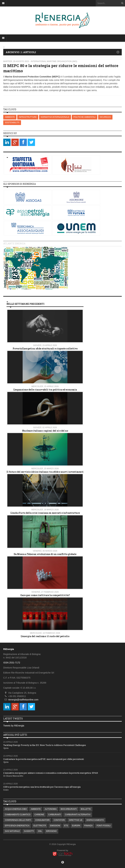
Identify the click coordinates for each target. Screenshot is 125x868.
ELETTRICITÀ (40, 826)
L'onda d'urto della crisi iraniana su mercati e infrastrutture (45, 513)
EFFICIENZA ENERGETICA (17, 826)
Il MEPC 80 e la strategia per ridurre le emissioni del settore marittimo (61, 68)
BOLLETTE (86, 809)
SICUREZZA (105, 117)
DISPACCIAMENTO (95, 820)
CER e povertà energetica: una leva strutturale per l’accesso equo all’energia (42, 787)
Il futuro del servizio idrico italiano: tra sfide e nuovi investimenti (45, 472)
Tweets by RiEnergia (14, 726)
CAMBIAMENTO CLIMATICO (18, 815)
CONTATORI (59, 820)
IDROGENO (51, 831)
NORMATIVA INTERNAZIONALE (55, 117)
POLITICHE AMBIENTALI (84, 117)
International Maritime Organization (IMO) (54, 61)
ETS (66, 826)
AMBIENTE (10, 117)
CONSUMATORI (42, 820)
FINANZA (88, 826)
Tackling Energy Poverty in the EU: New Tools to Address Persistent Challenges (45, 745)
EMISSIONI (55, 826)
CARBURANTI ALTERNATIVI (78, 815)
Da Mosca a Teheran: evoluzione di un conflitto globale (45, 554)
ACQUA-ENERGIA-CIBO (16, 809)
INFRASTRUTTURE (28, 117)
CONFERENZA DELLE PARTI (18, 820)
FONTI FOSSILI (104, 826)
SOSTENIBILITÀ (12, 123)
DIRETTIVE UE (76, 820)
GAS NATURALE (12, 831)
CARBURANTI (55, 815)
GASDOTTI (29, 831)
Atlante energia (14, 243)
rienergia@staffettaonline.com (23, 700)
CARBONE (39, 815)
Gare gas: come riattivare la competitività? (45, 595)
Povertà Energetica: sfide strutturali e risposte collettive (45, 349)
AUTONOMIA (51, 809)
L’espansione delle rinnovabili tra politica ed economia (45, 390)
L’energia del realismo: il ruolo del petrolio (45, 636)
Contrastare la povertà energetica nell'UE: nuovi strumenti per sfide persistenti (44, 759)
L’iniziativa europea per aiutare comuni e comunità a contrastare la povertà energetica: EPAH (51, 773)
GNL (40, 831)
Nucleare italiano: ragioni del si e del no (45, 431)
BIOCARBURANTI (69, 809)
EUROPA (76, 826)
